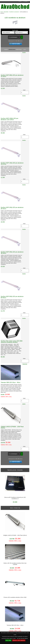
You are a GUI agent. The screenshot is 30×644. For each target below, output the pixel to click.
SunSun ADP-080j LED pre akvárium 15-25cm (12, 76)
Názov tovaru (19, 49)
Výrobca (6, 49)
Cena (25, 49)
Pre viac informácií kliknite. (22, 638)
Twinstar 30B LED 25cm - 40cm (11, 382)
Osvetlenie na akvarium (14, 12)
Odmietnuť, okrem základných (19, 640)
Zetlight (24, 404)
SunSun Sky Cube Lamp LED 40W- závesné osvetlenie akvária (12, 342)
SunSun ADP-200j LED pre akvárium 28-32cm (12, 208)
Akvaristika (6, 12)
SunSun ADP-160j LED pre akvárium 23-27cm (12, 164)
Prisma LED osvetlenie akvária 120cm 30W (15, 597)
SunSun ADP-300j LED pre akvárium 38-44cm (12, 253)
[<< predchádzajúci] (13, 37)
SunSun (24, 52)
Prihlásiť (25, 1)
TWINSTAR (25, 364)
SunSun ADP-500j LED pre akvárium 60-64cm (12, 297)
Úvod (20, 1)
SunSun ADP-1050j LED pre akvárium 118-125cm (9, 119)
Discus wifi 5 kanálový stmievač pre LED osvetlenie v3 (15, 498)
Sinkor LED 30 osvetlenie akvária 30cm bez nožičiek (15, 564)
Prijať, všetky (8, 640)
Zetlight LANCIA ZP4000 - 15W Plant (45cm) (12, 427)
